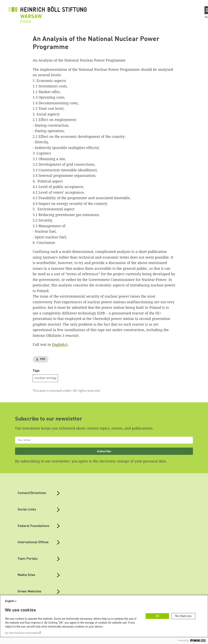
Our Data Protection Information (22, 633)
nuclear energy (45, 378)
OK (157, 616)
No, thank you (183, 616)
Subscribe (104, 451)
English (58, 344)
